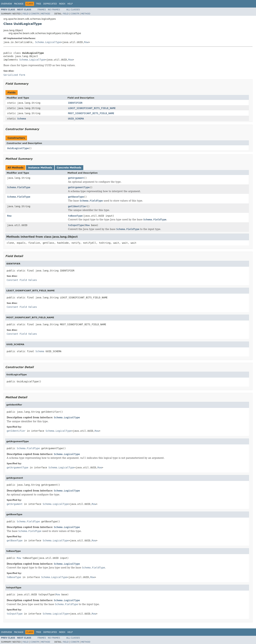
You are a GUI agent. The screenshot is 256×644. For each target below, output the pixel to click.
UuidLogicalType (18, 148)
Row (86, 42)
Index (62, 4)
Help (70, 4)
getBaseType (76, 197)
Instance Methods (40, 168)
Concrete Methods (69, 168)
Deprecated (50, 4)
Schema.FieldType (19, 187)
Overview (6, 4)
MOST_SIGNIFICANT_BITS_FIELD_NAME (91, 113)
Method (46, 14)
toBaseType (75, 216)
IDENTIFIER (75, 103)
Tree (39, 4)
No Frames (54, 10)
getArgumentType (79, 187)
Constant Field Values (22, 280)
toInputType (76, 225)
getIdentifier (77, 206)
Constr (35, 14)
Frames (42, 10)
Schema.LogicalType (48, 42)
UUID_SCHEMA (76, 119)
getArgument (76, 178)
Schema (22, 119)
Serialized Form (14, 75)
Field (25, 14)
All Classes (73, 10)
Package (19, 4)
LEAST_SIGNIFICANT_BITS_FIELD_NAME (92, 108)
